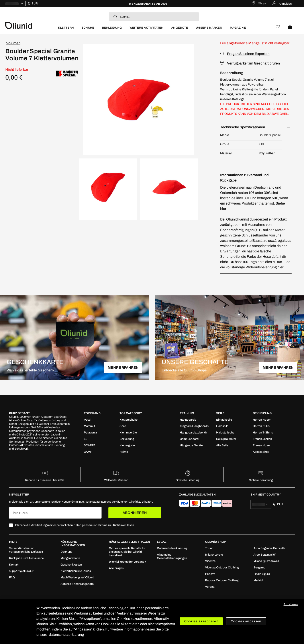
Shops (262, 3)
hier (280, 267)
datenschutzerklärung (66, 635)
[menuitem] (66, 30)
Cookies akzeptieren (201, 621)
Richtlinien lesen (124, 525)
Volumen (13, 43)
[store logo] (30, 25)
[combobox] (154, 17)
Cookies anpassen (246, 621)
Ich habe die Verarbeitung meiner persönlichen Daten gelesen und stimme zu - (75, 525)
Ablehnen (291, 604)
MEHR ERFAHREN (123, 368)
